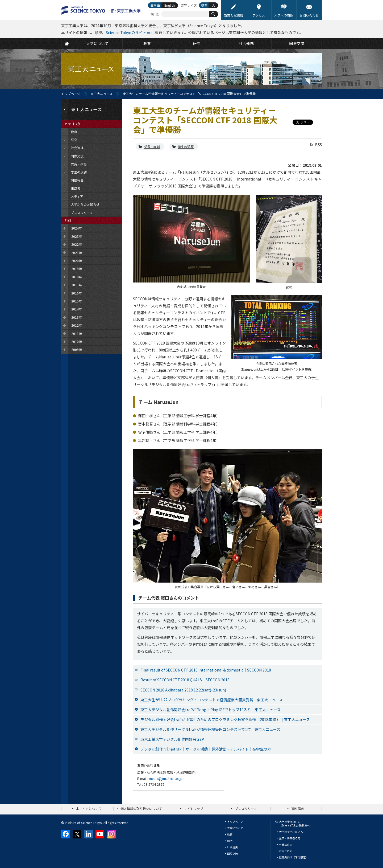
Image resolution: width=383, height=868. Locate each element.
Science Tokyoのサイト (126, 32)
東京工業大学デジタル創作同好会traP (172, 739)
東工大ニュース (101, 94)
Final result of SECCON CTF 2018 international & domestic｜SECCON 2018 (206, 670)
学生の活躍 (186, 147)
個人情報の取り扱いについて (141, 808)
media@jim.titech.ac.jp (166, 778)
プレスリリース (246, 808)
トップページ (71, 94)
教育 (230, 834)
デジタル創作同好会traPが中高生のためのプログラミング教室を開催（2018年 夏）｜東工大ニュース (225, 719)
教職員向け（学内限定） (294, 857)
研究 (230, 841)
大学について (235, 828)
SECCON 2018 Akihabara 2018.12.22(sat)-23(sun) (183, 690)
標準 (204, 5)
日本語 (155, 5)
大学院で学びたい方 (291, 832)
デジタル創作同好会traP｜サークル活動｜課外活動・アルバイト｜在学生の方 (206, 749)
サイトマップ (194, 808)
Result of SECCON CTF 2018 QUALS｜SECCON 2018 (185, 680)
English (170, 5)
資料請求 (298, 808)
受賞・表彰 (152, 147)
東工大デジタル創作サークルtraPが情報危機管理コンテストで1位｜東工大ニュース (210, 729)
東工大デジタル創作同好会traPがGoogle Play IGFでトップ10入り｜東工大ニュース (211, 710)
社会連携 (232, 847)
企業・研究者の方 (290, 838)
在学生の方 (286, 851)
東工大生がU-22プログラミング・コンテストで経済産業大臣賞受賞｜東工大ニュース (212, 700)
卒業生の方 (286, 844)
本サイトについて (89, 808)
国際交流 (232, 853)
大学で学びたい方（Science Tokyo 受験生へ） (296, 823)
